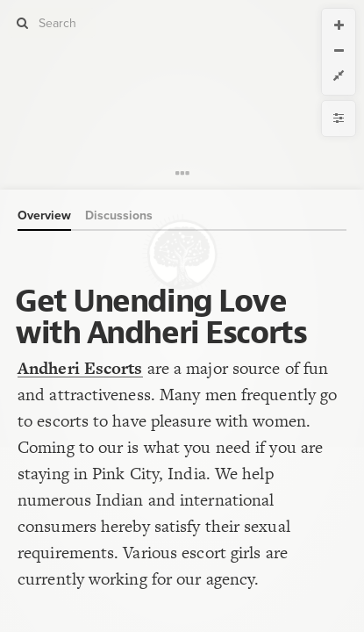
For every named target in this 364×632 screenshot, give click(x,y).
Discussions (119, 215)
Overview (44, 215)
